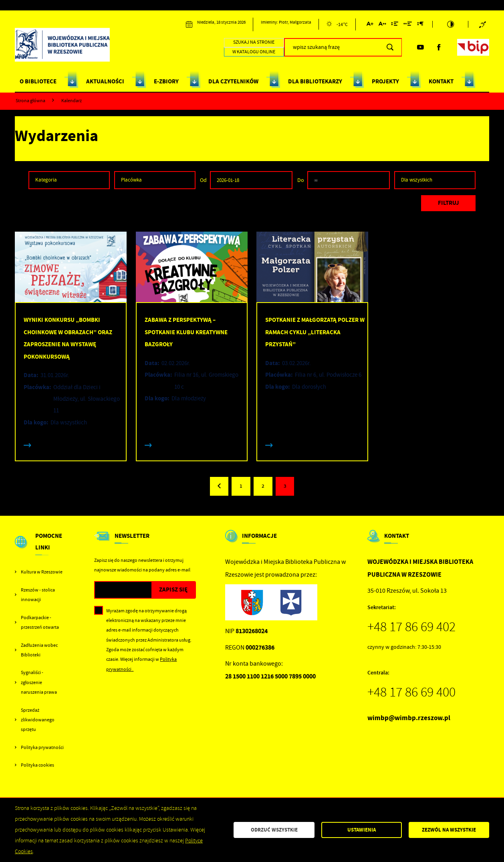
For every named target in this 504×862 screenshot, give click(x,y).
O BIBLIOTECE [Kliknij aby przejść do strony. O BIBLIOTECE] (38, 81)
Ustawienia (362, 830)
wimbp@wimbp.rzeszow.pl (409, 718)
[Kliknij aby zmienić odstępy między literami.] (382, 25)
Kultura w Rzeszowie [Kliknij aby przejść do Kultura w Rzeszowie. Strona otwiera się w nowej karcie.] (42, 572)
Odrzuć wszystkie (274, 830)
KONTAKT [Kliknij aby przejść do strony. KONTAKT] (441, 81)
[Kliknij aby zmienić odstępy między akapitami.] (420, 25)
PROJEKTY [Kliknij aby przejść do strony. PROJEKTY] (385, 81)
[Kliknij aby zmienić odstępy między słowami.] (408, 25)
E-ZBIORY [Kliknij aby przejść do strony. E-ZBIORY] (166, 81)
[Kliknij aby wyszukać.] (390, 47)
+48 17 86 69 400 (411, 692)
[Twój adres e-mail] (123, 590)
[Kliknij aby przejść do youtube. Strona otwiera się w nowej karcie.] (420, 47)
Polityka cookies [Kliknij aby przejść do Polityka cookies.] (37, 765)
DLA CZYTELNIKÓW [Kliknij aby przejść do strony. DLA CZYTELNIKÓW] (233, 81)
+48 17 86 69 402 (411, 627)
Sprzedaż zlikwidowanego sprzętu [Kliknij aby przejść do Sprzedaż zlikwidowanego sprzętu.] (38, 720)
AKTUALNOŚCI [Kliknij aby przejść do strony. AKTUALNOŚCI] (105, 81)
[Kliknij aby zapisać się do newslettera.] (173, 590)
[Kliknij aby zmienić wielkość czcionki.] (370, 25)
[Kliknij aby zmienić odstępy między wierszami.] (395, 25)
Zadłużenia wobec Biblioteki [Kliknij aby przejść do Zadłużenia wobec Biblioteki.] (39, 650)
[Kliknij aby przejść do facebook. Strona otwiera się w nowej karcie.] (439, 47)
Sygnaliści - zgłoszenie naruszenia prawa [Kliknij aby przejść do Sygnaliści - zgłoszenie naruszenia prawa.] (39, 682)
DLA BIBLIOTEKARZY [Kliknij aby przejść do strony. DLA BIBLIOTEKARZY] (315, 81)
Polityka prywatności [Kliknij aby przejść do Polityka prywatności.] (42, 747)
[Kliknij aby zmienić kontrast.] (451, 24)
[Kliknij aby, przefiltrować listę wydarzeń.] (449, 203)
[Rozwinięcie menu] (40, 549)
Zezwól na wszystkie (449, 830)
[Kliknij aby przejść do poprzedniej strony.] (219, 486)
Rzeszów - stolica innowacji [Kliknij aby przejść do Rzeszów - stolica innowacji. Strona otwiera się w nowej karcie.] (38, 595)
